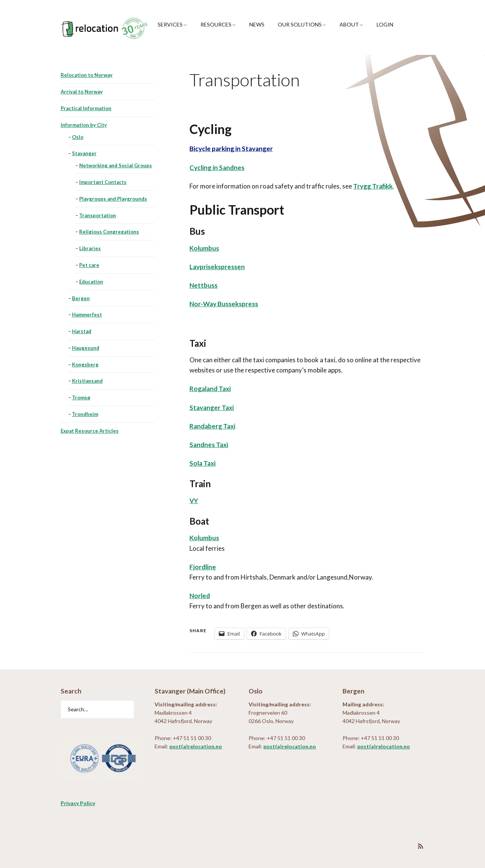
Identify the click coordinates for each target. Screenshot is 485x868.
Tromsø (81, 397)
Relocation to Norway (87, 75)
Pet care (89, 265)
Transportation (98, 215)
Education (91, 282)
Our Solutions (300, 24)
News (257, 24)
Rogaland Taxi (210, 389)
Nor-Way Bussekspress (224, 304)
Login (385, 24)
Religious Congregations (109, 232)
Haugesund (86, 348)
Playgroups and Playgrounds (113, 199)
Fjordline (203, 567)
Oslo (78, 137)
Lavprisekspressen (217, 267)
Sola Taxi (203, 463)
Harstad (82, 331)
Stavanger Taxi (212, 408)
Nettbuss (203, 285)
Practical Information (86, 108)
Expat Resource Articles (90, 431)
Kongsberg (85, 365)
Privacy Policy (78, 803)
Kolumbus (204, 248)
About (349, 24)
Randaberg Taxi (212, 426)
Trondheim (85, 414)
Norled (200, 596)
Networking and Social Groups (116, 165)
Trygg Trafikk (373, 186)
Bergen (81, 298)
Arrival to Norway (82, 92)
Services (170, 24)
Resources (216, 24)
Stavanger (84, 153)
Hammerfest (87, 315)
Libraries (90, 248)
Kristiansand (87, 381)
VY (194, 501)
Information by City (84, 125)
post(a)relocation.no (196, 746)
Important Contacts (103, 182)
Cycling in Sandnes (217, 168)
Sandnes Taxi (209, 445)
